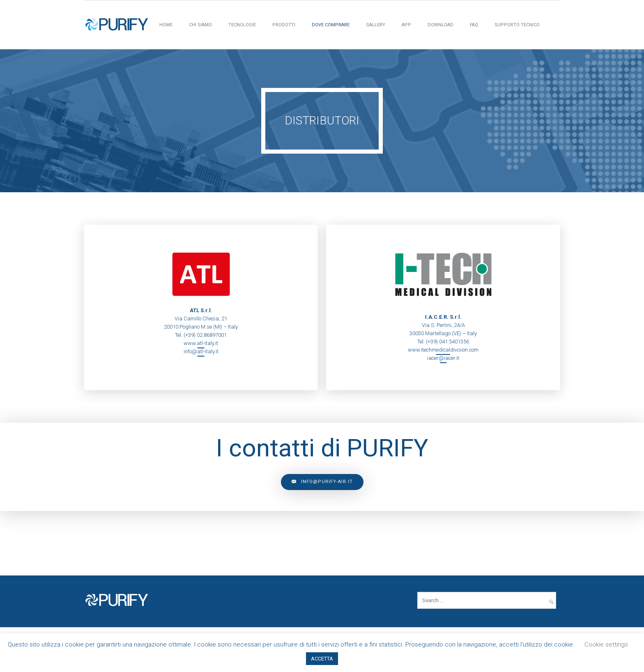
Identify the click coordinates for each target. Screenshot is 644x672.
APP (406, 25)
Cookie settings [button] (606, 644)
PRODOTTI (284, 25)
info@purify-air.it (322, 482)
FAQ (474, 25)
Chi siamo (200, 25)
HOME (166, 25)
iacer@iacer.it (443, 358)
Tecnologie (242, 25)
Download (440, 25)
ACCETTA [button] (322, 659)
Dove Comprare (331, 25)
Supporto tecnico (517, 25)
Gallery (376, 25)
